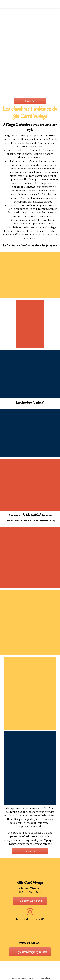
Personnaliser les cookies (39, 978)
